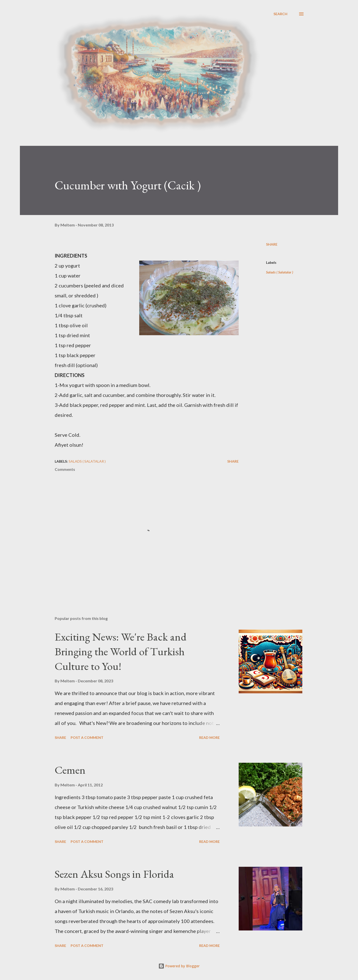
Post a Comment (87, 737)
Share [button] (272, 244)
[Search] (280, 14)
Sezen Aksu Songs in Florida (114, 874)
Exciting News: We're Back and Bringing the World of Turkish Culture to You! (121, 651)
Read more (209, 737)
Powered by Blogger (179, 966)
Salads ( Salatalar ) (280, 272)
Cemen (70, 770)
